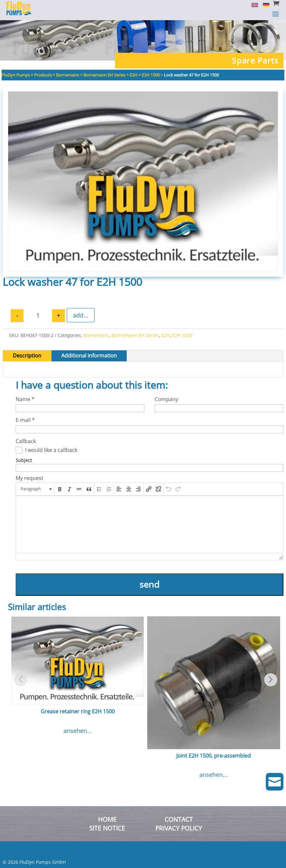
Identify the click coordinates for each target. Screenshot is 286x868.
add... (81, 315)
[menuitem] (252, 5)
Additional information (89, 356)
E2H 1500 (182, 335)
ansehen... (78, 731)
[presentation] (36, 489)
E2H (165, 335)
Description (27, 356)
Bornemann (96, 335)
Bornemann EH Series (135, 335)
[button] (36, 489)
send (150, 584)
